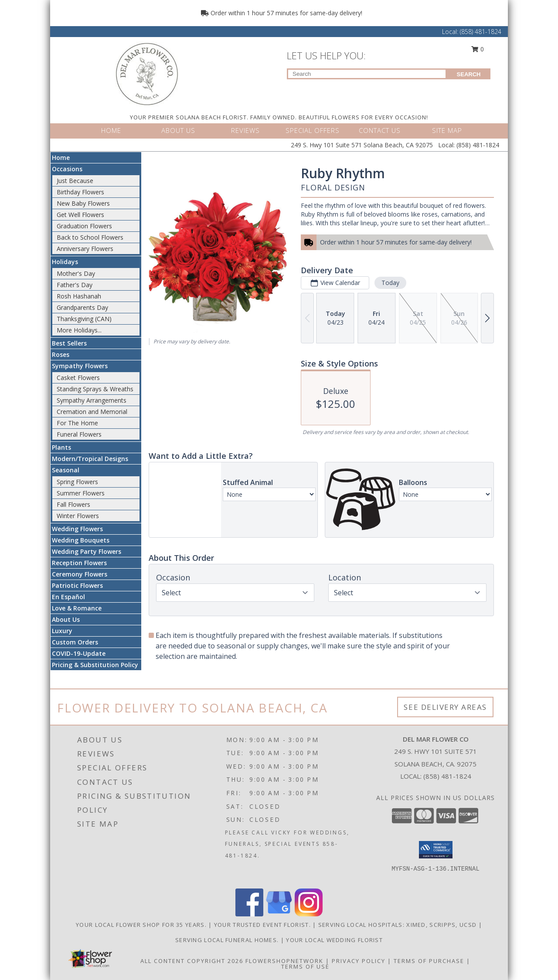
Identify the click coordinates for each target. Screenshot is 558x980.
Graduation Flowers (84, 226)
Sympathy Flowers (80, 366)
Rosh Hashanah (79, 296)
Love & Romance (77, 608)
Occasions (67, 169)
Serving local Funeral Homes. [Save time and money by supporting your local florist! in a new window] (228, 940)
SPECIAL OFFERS (313, 130)
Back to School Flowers (90, 237)
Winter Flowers (78, 516)
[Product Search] (367, 74)
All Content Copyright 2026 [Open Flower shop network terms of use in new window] (192, 961)
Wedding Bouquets (81, 540)
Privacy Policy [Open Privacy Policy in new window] (359, 961)
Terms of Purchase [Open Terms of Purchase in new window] (429, 961)
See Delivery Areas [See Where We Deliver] (445, 707)
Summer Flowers (81, 493)
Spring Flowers (77, 482)
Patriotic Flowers (77, 585)
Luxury (62, 631)
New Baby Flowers (83, 203)
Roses (61, 354)
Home (61, 158)
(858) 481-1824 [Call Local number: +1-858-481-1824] (481, 32)
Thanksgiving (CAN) (84, 319)
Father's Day (75, 285)
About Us (66, 619)
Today (390, 283)
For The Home (77, 423)
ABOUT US (178, 130)
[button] (436, 850)
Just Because (75, 181)
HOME (111, 130)
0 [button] (478, 49)
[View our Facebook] (249, 914)
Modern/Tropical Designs (90, 459)
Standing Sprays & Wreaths (95, 389)
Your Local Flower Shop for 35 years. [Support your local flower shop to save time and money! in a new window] (142, 925)
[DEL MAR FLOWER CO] (147, 73)
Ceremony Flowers (80, 574)
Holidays (65, 262)
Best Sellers (69, 343)
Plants (61, 447)
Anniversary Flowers (85, 249)
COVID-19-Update (79, 653)
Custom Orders (75, 642)
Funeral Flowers (79, 434)
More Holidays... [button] (79, 330)
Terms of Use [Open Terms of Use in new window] (305, 966)
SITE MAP (447, 130)
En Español (68, 597)
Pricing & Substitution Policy (95, 665)
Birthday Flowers (80, 192)
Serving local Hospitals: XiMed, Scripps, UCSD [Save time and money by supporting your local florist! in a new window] (398, 925)
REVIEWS (245, 130)
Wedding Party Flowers (87, 551)
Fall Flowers (73, 504)
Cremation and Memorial (92, 412)
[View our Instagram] (309, 914)
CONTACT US (380, 130)
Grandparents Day (82, 307)
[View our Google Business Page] (279, 914)
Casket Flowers (78, 378)
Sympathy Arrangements (92, 400)
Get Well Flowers (80, 215)
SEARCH (469, 74)
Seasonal (66, 470)
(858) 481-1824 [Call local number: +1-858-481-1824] (447, 776)
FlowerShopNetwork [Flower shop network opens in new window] (284, 961)
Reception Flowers (79, 563)
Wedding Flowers (77, 529)
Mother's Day (76, 273)
